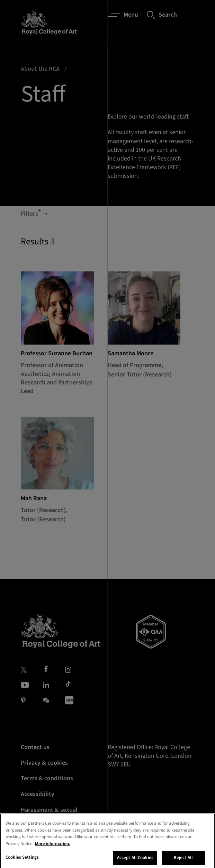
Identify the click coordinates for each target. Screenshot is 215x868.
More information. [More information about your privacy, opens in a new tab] (53, 853)
